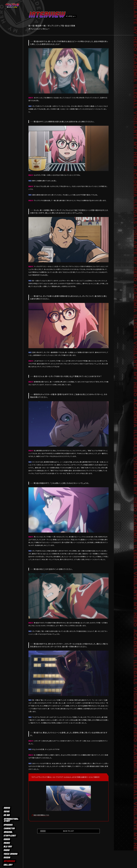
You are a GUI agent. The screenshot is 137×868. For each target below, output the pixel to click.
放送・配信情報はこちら (41, 815)
